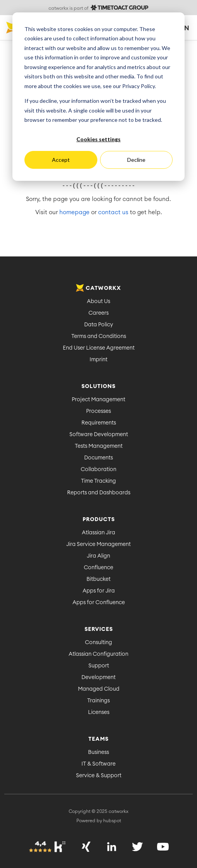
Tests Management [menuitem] (99, 446)
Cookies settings (98, 139)
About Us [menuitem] (98, 301)
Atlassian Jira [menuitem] (98, 533)
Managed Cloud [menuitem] (99, 689)
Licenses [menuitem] (99, 712)
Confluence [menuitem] (98, 568)
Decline (136, 160)
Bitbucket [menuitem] (98, 579)
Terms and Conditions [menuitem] (99, 336)
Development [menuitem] (98, 677)
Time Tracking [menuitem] (98, 481)
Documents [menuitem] (98, 458)
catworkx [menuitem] (98, 288)
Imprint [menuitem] (98, 360)
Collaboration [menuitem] (98, 470)
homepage (74, 212)
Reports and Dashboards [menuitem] (99, 493)
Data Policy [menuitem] (99, 325)
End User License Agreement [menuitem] (99, 348)
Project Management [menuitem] (98, 400)
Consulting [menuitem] (98, 643)
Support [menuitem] (99, 666)
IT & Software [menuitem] (98, 764)
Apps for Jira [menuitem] (99, 591)
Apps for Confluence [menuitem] (99, 603)
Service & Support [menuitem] (99, 776)
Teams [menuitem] (98, 739)
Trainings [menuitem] (98, 701)
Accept (61, 160)
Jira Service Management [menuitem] (98, 544)
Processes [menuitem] (98, 411)
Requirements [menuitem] (99, 423)
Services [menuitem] (99, 629)
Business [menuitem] (98, 752)
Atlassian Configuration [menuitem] (98, 654)
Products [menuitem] (99, 520)
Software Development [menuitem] (99, 435)
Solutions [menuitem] (98, 386)
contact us (113, 212)
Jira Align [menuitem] (98, 556)
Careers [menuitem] (98, 313)
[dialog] (98, 97)
